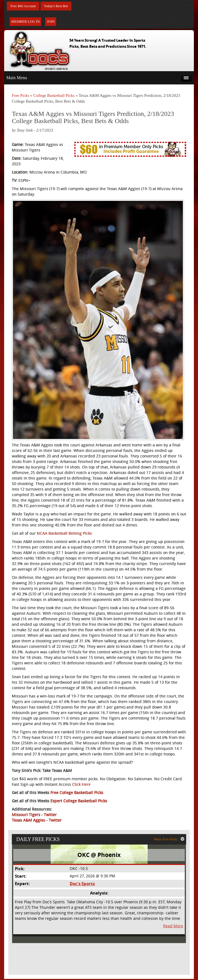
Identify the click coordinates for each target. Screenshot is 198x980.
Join (51, 22)
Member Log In (25, 22)
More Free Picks (170, 840)
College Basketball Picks (54, 96)
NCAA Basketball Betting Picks (64, 533)
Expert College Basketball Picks (79, 801)
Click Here (81, 785)
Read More (173, 927)
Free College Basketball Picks (77, 793)
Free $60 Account (24, 6)
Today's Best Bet (59, 6)
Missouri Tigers (26, 815)
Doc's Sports (82, 885)
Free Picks (21, 96)
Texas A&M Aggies (29, 820)
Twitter (50, 815)
